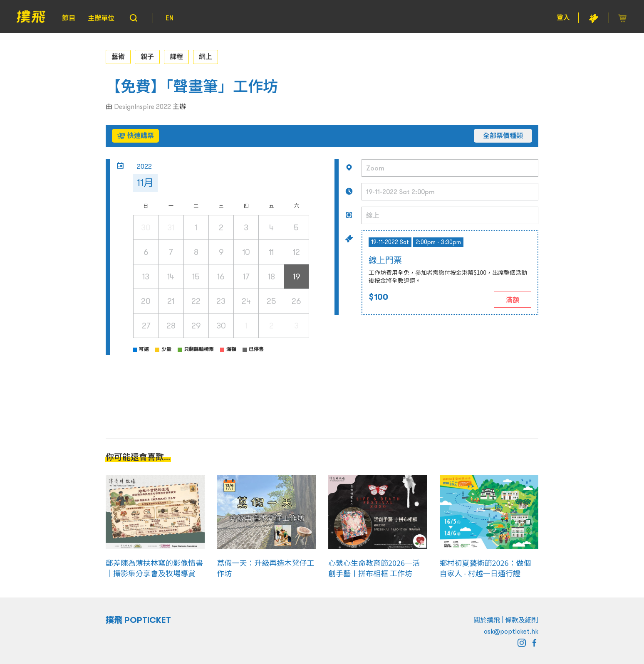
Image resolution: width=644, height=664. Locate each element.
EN (170, 18)
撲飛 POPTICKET (138, 620)
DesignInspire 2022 (142, 106)
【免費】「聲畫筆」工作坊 (192, 87)
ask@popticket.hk (511, 631)
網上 (206, 57)
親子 (147, 57)
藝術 (118, 57)
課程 (176, 57)
